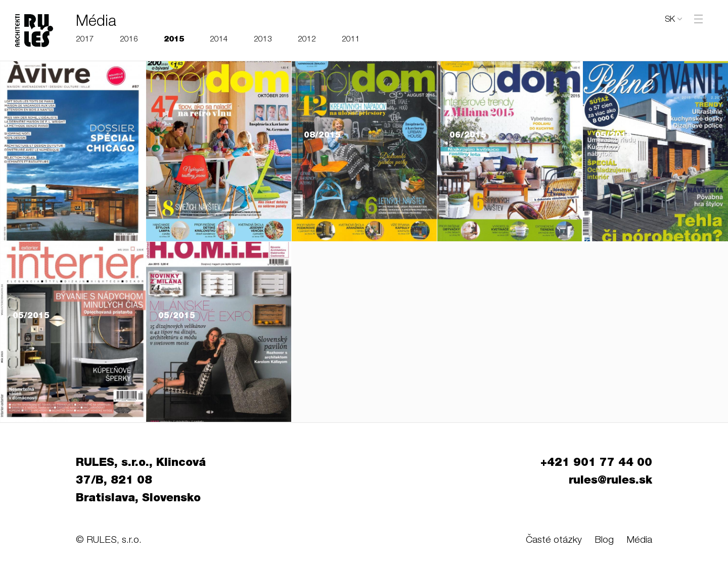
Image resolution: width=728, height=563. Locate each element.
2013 (263, 40)
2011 (351, 40)
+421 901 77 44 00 (596, 463)
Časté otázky (554, 540)
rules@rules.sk (610, 481)
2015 (174, 40)
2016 (129, 40)
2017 (85, 40)
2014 (219, 40)
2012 (307, 40)
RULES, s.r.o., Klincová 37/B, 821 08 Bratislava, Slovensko (141, 481)
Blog (604, 540)
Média (639, 540)
